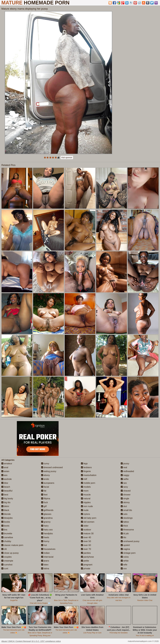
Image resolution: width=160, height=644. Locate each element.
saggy (125, 475)
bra (4, 530)
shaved (126, 491)
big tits (6, 502)
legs (84, 464)
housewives (48, 549)
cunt (5, 569)
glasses (46, 514)
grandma (47, 518)
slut (124, 506)
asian (5, 471)
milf (84, 479)
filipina (46, 499)
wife (124, 565)
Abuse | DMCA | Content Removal (16, 641)
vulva (125, 557)
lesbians (86, 467)
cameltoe (7, 537)
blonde (6, 514)
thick (124, 526)
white (125, 561)
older (85, 526)
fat (44, 491)
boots (5, 526)
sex (124, 483)
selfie (125, 479)
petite (85, 561)
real (124, 467)
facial (45, 487)
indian (45, 553)
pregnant (87, 565)
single (125, 499)
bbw (5, 483)
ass (4, 475)
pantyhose (87, 557)
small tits (126, 510)
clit (4, 549)
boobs (6, 522)
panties (86, 553)
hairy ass (47, 530)
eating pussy (49, 471)
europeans (48, 483)
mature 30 (87, 534)
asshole (7, 479)
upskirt (125, 545)
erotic (45, 479)
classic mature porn (12, 545)
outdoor (86, 530)
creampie (7, 561)
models (86, 487)
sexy (124, 487)
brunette (7, 534)
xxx (124, 569)
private (86, 569)
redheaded (127, 471)
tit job (125, 534)
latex (45, 565)
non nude (87, 506)
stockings (127, 518)
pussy (125, 464)
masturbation (89, 475)
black (5, 510)
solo (124, 514)
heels (45, 537)
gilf (44, 506)
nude (85, 510)
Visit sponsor (67, 157)
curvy (45, 464)
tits (123, 537)
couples (7, 557)
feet (44, 495)
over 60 (86, 545)
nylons (85, 514)
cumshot (7, 565)
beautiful (7, 491)
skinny (125, 502)
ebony (45, 475)
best (5, 495)
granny (46, 522)
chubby (6, 541)
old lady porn (89, 518)
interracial (47, 557)
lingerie (86, 471)
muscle (86, 495)
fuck (45, 502)
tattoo (125, 522)
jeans (45, 561)
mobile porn (88, 483)
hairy (45, 526)
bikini (5, 506)
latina (45, 569)
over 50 (86, 541)
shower (126, 495)
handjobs (47, 534)
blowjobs (7, 518)
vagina (125, 549)
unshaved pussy (130, 541)
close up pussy (10, 553)
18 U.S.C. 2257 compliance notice (46, 641)
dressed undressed (52, 467)
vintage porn (128, 553)
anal (5, 467)
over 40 (86, 537)
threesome (127, 530)
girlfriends (47, 510)
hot (44, 545)
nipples (86, 502)
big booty (7, 499)
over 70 (86, 549)
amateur (7, 464)
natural (86, 499)
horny (45, 541)
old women (88, 522)
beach (6, 487)
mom (85, 491)
